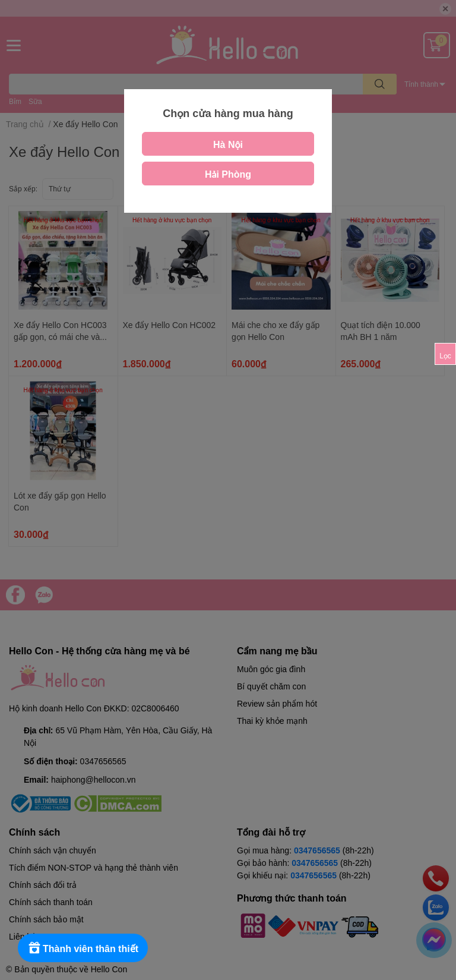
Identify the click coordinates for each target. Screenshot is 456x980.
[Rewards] (83, 948)
